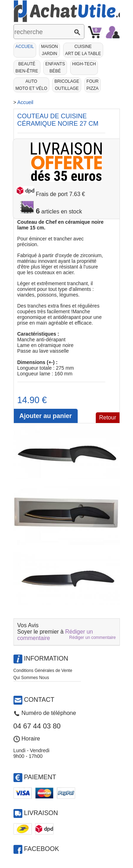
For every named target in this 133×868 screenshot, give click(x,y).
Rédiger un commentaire (92, 638)
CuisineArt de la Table (83, 50)
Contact (39, 700)
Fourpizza (93, 85)
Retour (107, 417)
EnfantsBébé (55, 67)
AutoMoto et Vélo (32, 85)
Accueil (25, 47)
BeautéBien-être (27, 67)
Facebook (42, 849)
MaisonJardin (49, 50)
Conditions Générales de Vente (43, 671)
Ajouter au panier (45, 416)
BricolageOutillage (67, 85)
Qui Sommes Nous (31, 678)
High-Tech (84, 64)
